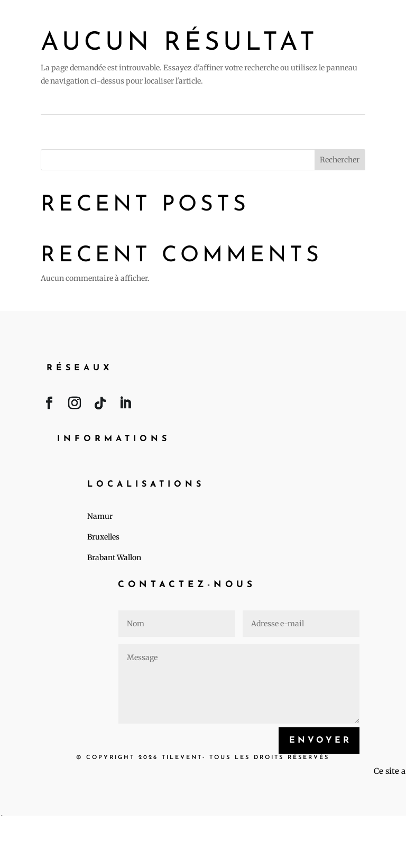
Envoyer (320, 741)
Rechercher (340, 160)
